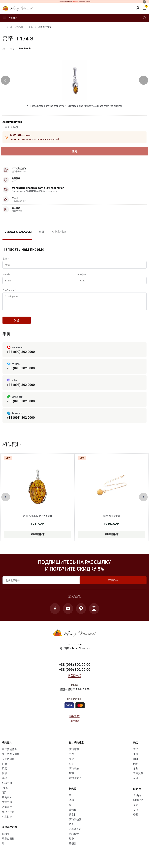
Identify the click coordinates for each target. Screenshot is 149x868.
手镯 (71, 761)
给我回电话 (74, 682)
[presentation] (5, 80)
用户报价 (74, 728)
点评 (42, 232)
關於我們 (138, 807)
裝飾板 (73, 816)
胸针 (71, 766)
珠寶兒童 (138, 780)
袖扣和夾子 (75, 785)
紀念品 (6, 840)
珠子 (136, 756)
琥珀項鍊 (74, 775)
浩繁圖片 (7, 814)
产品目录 (10, 18)
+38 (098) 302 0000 (21, 374)
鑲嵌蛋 (73, 850)
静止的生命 (8, 818)
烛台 (71, 845)
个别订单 (7, 823)
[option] (42, 235)
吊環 (71, 780)
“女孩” (5, 794)
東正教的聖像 (9, 756)
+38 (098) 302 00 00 (75, 671)
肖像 (4, 770)
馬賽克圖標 (8, 845)
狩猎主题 (7, 790)
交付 (136, 816)
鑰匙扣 (73, 821)
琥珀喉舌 (74, 840)
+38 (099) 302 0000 (21, 357)
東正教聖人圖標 (11, 761)
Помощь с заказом (17, 232)
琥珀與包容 (75, 826)
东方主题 (7, 809)
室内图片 (7, 804)
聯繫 (136, 821)
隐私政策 (74, 723)
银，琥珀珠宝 (17, 27)
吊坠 (31, 27)
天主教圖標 (8, 766)
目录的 (137, 802)
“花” (4, 799)
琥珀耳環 (74, 756)
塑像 (71, 831)
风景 (4, 775)
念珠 (136, 770)
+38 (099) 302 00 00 (75, 676)
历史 (136, 812)
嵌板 (4, 780)
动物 (4, 785)
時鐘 (71, 807)
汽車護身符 (75, 836)
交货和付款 (59, 232)
